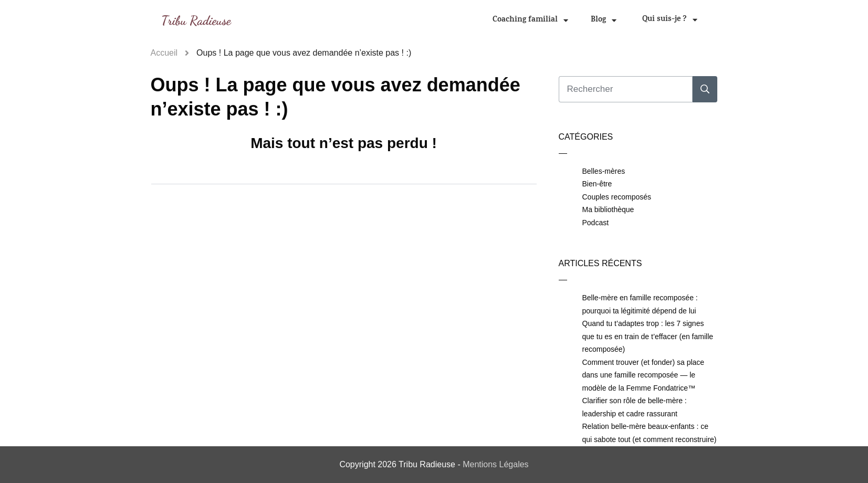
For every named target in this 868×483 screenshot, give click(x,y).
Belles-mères (604, 171)
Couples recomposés (617, 197)
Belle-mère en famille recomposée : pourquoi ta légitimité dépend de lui (640, 304)
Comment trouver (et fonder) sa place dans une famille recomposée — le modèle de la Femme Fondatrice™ (644, 375)
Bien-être (597, 184)
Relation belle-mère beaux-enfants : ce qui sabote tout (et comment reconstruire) (650, 433)
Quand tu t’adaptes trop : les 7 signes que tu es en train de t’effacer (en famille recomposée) (648, 336)
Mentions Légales (495, 464)
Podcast (596, 223)
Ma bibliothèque (608, 209)
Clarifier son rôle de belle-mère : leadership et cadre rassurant (635, 407)
